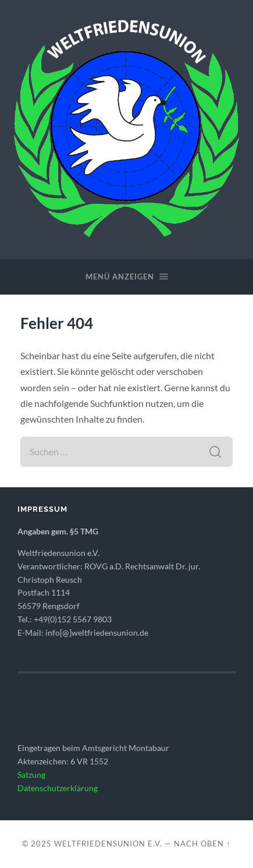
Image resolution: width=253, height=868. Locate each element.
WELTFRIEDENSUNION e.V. (108, 844)
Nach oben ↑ (202, 844)
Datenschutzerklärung (58, 788)
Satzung (31, 775)
